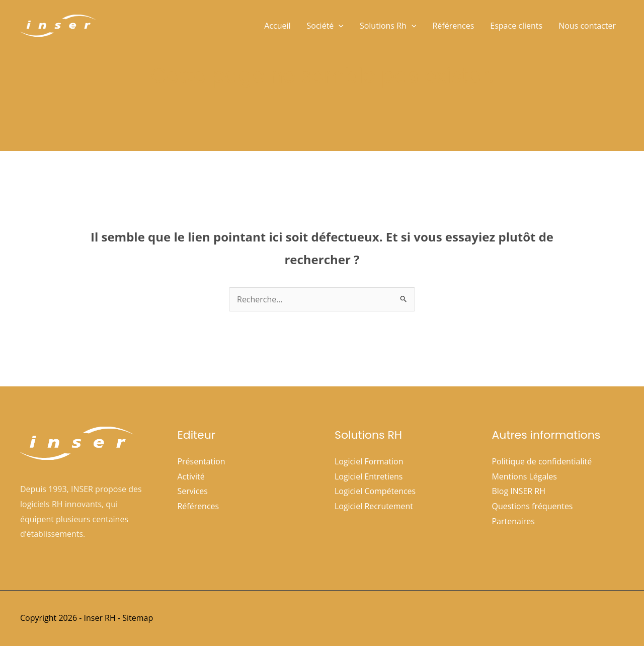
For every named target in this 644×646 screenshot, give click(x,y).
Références (453, 26)
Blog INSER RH (519, 491)
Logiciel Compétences (375, 491)
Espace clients (516, 26)
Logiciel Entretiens (369, 476)
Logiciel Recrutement (374, 506)
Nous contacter (587, 26)
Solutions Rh (388, 26)
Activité (191, 476)
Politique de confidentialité (542, 461)
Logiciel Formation (369, 461)
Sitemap (138, 618)
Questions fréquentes (533, 506)
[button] (339, 26)
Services (193, 491)
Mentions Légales (525, 476)
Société (325, 26)
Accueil (277, 26)
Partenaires (514, 521)
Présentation (202, 461)
